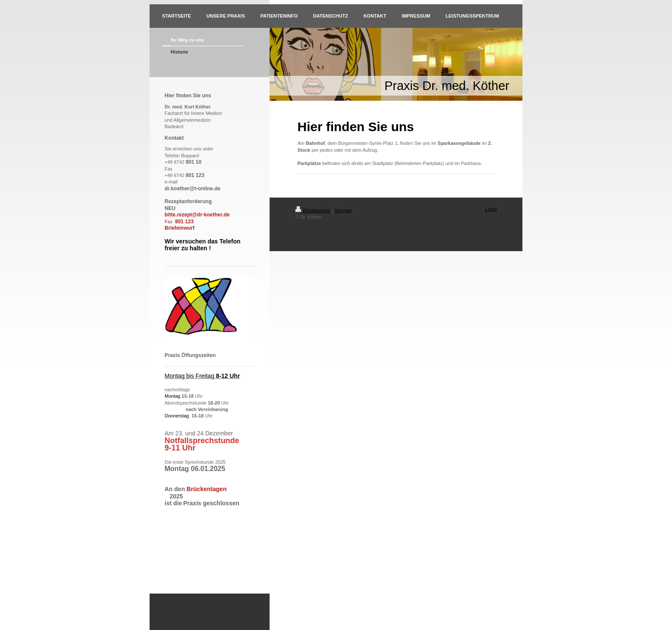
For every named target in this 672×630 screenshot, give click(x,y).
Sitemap (343, 210)
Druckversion (313, 210)
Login (491, 209)
